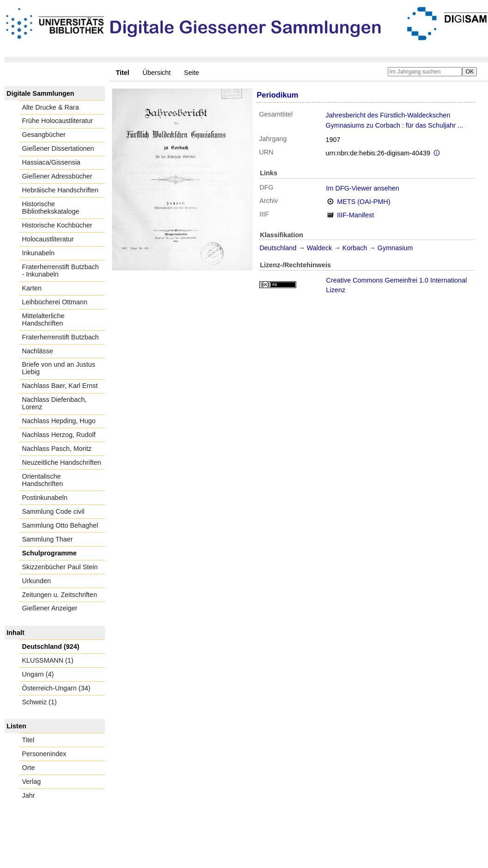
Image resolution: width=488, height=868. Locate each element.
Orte (29, 768)
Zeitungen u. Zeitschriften (60, 595)
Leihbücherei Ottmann (55, 302)
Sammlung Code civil (53, 511)
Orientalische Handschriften (43, 480)
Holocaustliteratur (48, 239)
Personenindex (44, 754)
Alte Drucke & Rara (51, 107)
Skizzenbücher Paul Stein (60, 567)
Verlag (32, 782)
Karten (32, 288)
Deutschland (278, 248)
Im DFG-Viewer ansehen (363, 188)
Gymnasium (395, 248)
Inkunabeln (38, 253)
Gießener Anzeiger (50, 608)
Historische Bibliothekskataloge (51, 208)
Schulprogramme (49, 553)
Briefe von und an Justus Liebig (59, 368)
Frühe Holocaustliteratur (58, 121)
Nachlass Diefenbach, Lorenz (55, 403)
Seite (192, 73)
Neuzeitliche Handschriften (62, 462)
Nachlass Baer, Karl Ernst (60, 386)
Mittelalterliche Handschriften (43, 320)
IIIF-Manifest (355, 215)
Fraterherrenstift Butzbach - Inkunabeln (61, 271)
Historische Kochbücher (57, 225)
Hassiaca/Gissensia (51, 162)
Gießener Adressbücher (57, 176)
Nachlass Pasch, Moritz (57, 449)
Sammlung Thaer (48, 539)
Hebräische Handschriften (61, 190)
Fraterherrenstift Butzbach (61, 337)
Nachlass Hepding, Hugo (59, 421)
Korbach (355, 248)
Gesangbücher (44, 135)
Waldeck (320, 248)
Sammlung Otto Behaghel (60, 525)
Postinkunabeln (45, 498)
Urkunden (37, 581)
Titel (28, 740)
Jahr (29, 795)
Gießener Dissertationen (58, 148)
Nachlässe (38, 351)
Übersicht (157, 73)
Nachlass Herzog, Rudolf (59, 435)
